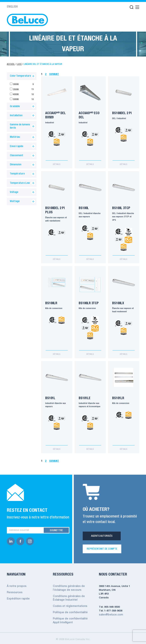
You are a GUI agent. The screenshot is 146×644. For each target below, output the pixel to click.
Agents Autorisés (102, 533)
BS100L (84, 208)
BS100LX (118, 302)
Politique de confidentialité (70, 609)
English (12, 7)
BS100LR (52, 302)
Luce (19, 64)
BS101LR (119, 396)
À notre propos (17, 583)
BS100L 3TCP (122, 208)
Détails (57, 164)
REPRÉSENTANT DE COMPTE (102, 546)
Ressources (14, 589)
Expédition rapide (18, 596)
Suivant (54, 74)
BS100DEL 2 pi (122, 114)
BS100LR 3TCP (89, 302)
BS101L (51, 396)
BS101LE (85, 396)
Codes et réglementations (69, 603)
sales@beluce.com (110, 612)
